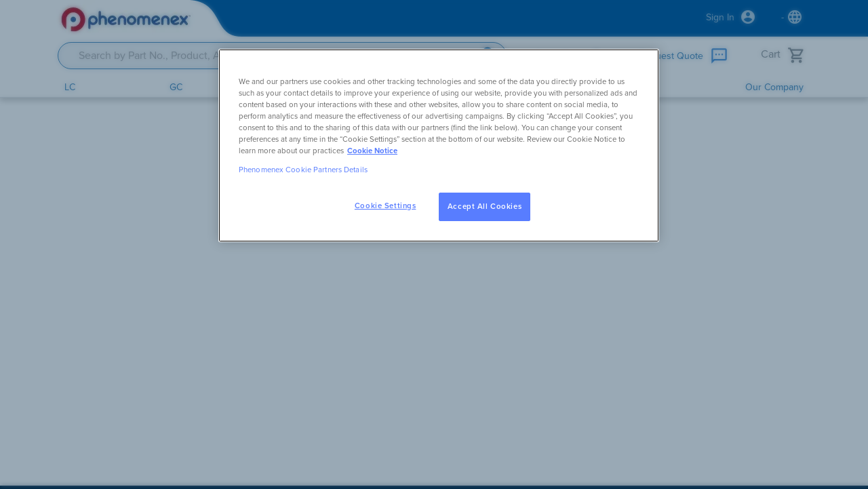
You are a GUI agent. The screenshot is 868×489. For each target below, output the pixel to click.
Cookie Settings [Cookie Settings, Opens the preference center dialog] (386, 206)
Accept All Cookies (485, 207)
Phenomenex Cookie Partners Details (303, 170)
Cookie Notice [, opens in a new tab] (372, 151)
